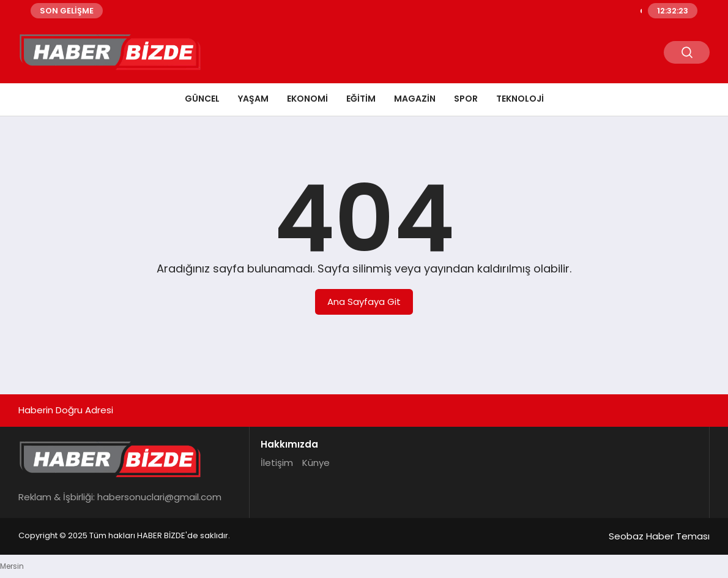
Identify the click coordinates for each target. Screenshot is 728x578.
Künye (316, 463)
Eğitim (361, 99)
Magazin (415, 99)
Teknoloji (520, 99)
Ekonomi (307, 99)
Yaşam (253, 99)
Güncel (202, 99)
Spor (466, 99)
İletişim (277, 463)
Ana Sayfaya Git (364, 302)
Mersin (12, 566)
